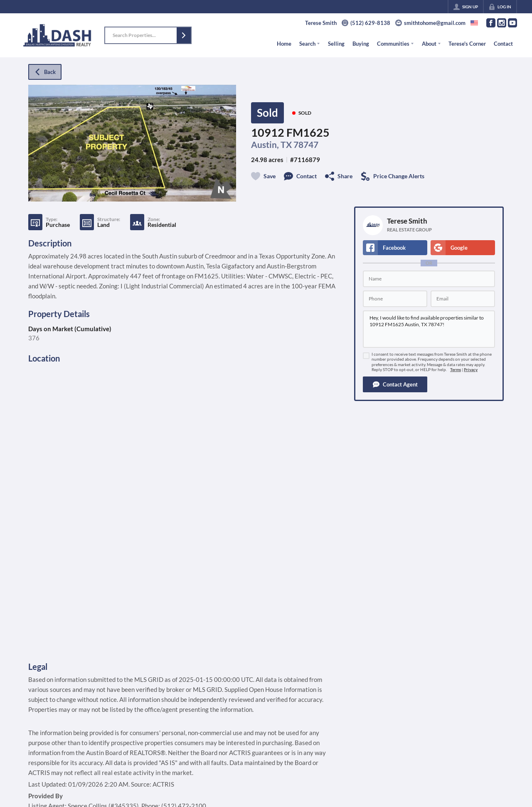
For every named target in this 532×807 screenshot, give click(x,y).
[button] (184, 35)
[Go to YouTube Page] (512, 23)
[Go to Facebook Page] (491, 23)
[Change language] (474, 23)
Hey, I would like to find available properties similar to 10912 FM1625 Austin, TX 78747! (429, 329)
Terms (456, 370)
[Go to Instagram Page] (502, 23)
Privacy (471, 370)
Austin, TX (271, 145)
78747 (306, 145)
